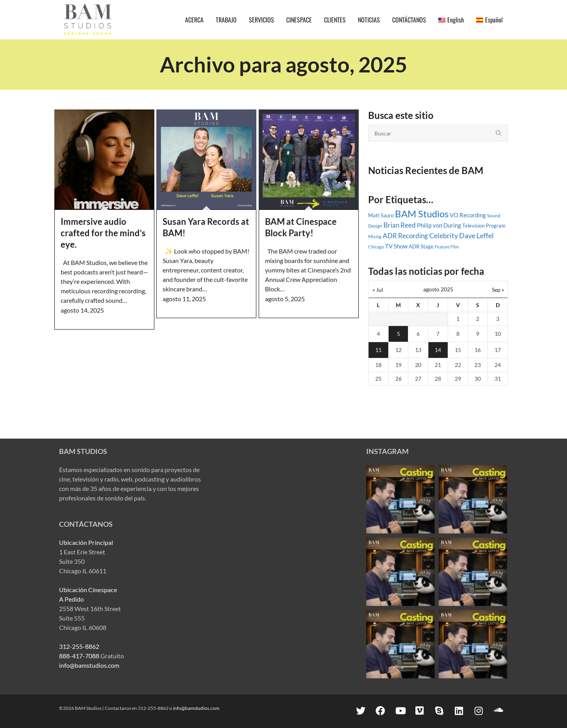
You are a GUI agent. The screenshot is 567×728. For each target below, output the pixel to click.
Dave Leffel (476, 236)
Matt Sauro (381, 215)
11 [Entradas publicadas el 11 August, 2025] (378, 350)
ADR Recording (405, 236)
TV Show (396, 246)
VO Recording (468, 215)
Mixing (375, 236)
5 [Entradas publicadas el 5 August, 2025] (398, 334)
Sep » (498, 290)
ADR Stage (421, 246)
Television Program (484, 226)
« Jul (378, 290)
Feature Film (447, 247)
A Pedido (71, 599)
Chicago (376, 247)
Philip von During (439, 225)
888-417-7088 (79, 656)
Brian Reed (400, 225)
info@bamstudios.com (89, 665)
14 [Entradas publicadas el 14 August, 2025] (438, 350)
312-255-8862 (79, 646)
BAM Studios (422, 214)
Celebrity (444, 235)
